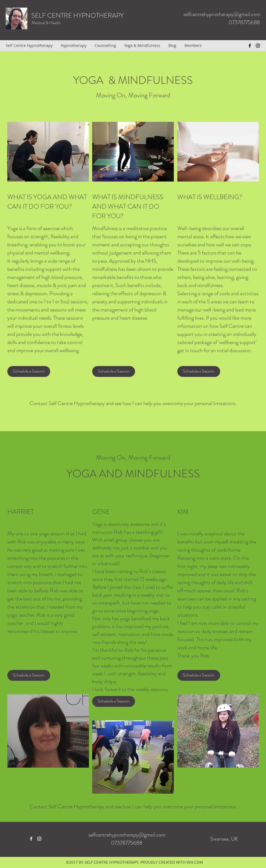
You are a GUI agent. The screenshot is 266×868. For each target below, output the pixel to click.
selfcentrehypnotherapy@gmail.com (222, 14)
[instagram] (258, 46)
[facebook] (250, 46)
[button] (29, 675)
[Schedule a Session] (29, 371)
